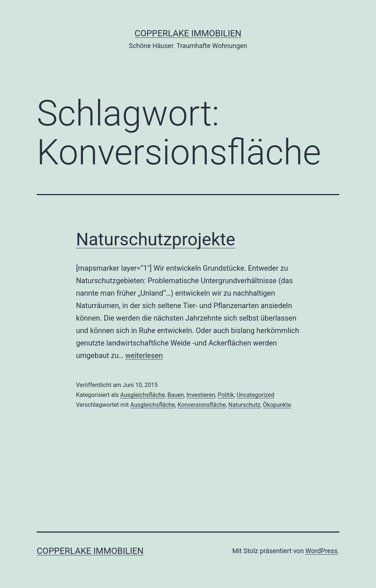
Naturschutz (244, 405)
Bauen (176, 395)
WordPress (321, 551)
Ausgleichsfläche (142, 395)
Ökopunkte (277, 405)
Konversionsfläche (202, 405)
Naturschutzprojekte (156, 239)
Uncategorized (255, 395)
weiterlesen (144, 355)
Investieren (201, 395)
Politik (226, 395)
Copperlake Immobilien (188, 33)
